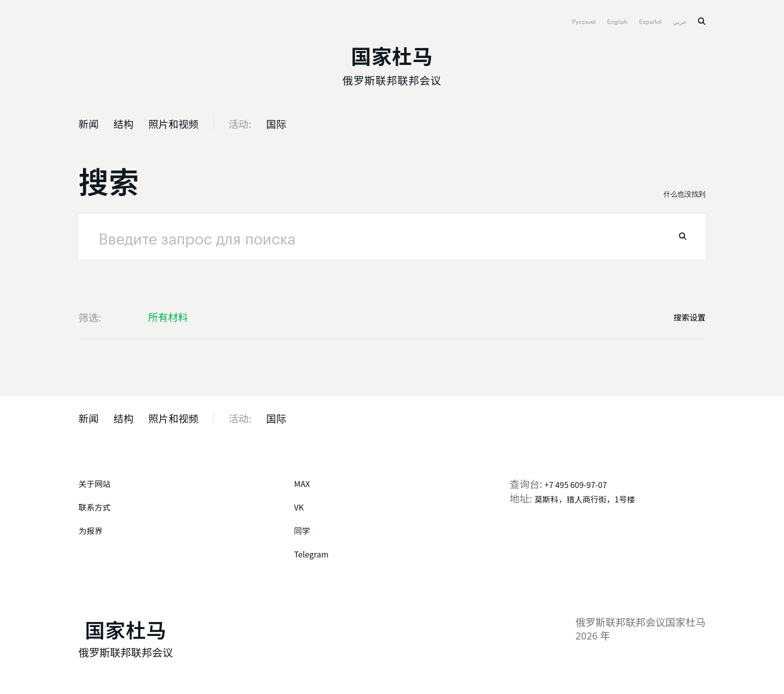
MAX (302, 483)
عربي (680, 21)
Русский (584, 21)
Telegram (311, 554)
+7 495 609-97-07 (576, 484)
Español (651, 21)
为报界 (90, 530)
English (618, 21)
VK (299, 507)
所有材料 (168, 317)
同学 (302, 530)
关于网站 (94, 483)
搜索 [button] (702, 21)
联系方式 (94, 507)
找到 (683, 236)
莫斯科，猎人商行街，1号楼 (585, 499)
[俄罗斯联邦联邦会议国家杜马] (392, 63)
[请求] (392, 236)
